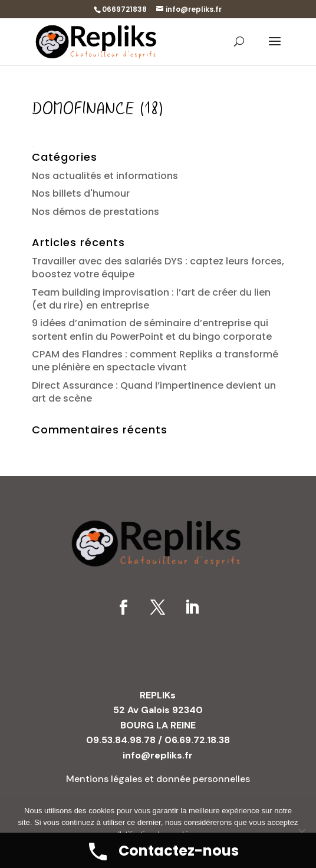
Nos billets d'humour (81, 193)
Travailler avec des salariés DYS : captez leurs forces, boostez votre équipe (158, 268)
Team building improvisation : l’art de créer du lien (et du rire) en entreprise (151, 299)
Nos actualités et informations (105, 176)
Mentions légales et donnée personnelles (158, 779)
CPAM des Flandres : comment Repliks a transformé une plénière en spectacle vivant (155, 361)
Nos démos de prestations (96, 212)
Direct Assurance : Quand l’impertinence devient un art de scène (154, 392)
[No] (301, 832)
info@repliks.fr (158, 755)
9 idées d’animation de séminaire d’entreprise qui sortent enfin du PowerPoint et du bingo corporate (152, 329)
